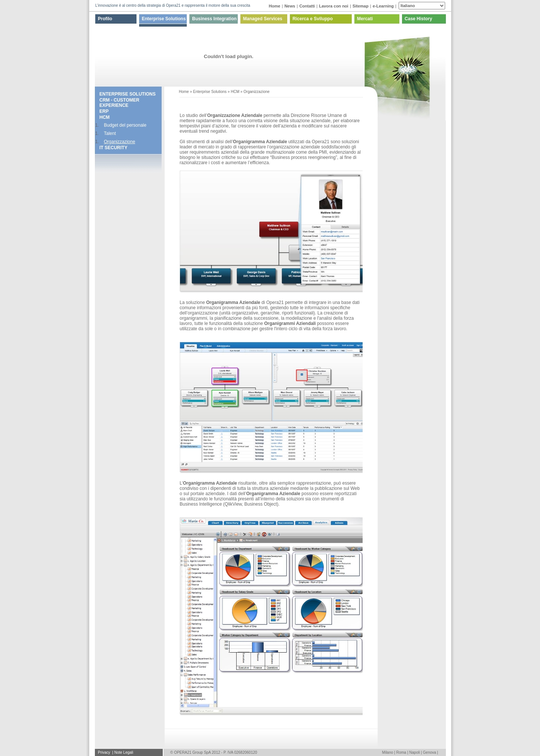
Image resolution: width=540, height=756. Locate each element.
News (290, 6)
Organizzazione (119, 142)
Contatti (307, 6)
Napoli (414, 752)
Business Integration (214, 19)
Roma (401, 752)
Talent (110, 133)
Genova (430, 752)
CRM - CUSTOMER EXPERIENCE (119, 103)
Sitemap (361, 6)
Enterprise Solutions (164, 19)
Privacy (105, 752)
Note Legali (124, 752)
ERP (104, 111)
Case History (418, 19)
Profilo (105, 19)
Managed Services (263, 19)
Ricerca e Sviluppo (313, 19)
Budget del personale (125, 125)
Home (275, 6)
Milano (388, 752)
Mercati (365, 19)
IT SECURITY (113, 148)
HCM (104, 117)
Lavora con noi (334, 6)
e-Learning (383, 6)
